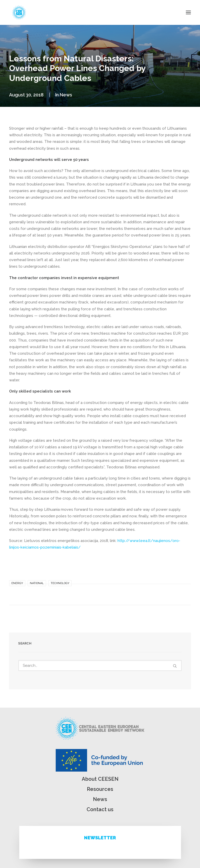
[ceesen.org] (19, 12)
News (66, 95)
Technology (60, 583)
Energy (17, 583)
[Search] (100, 666)
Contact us (100, 809)
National (37, 583)
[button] (188, 12)
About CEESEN (100, 779)
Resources (100, 789)
